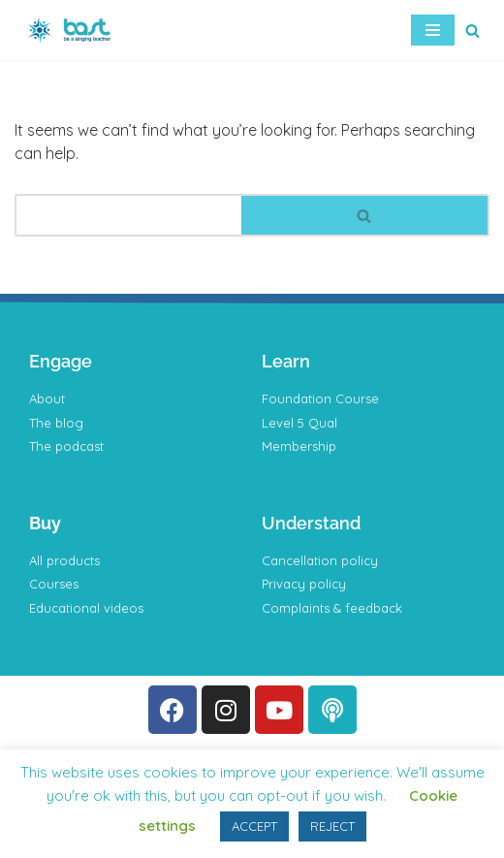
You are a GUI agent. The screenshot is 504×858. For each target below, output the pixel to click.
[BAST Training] (73, 30)
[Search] (472, 31)
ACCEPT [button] (254, 826)
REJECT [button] (332, 826)
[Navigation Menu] (433, 30)
